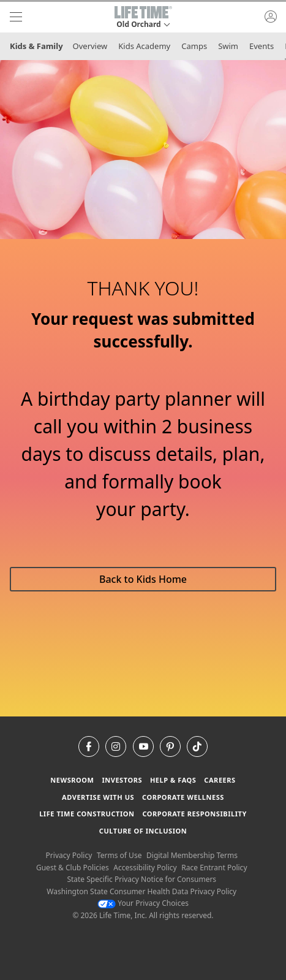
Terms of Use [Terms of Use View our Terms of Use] (119, 855)
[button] (143, 17)
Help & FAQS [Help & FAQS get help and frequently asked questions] (173, 780)
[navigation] (16, 17)
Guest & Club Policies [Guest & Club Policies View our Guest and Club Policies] (73, 868)
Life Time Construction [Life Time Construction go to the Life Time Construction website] (87, 814)
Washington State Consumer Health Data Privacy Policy (141, 891)
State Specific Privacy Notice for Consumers (141, 879)
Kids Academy (144, 46)
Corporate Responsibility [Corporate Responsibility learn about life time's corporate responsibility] (194, 814)
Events (262, 46)
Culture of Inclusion (143, 831)
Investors (122, 780)
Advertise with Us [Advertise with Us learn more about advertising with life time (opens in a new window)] (98, 797)
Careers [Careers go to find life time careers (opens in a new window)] (220, 780)
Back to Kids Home (143, 579)
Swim (228, 46)
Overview (90, 46)
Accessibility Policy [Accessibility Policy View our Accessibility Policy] (145, 868)
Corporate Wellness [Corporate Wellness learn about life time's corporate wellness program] (183, 797)
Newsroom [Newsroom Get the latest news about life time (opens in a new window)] (72, 780)
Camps (194, 46)
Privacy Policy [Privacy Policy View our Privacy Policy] (69, 855)
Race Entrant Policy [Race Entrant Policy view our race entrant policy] (214, 868)
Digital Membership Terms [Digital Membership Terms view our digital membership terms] (192, 855)
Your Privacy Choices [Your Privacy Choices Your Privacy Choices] (143, 903)
